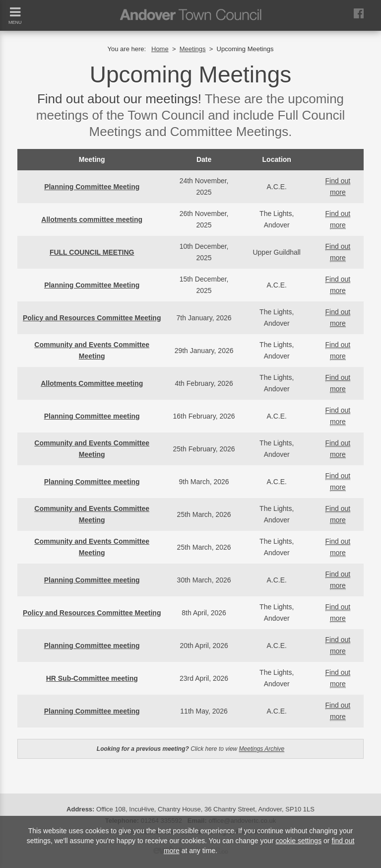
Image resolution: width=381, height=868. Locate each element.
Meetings (193, 49)
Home (160, 49)
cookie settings (299, 841)
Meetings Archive (262, 749)
